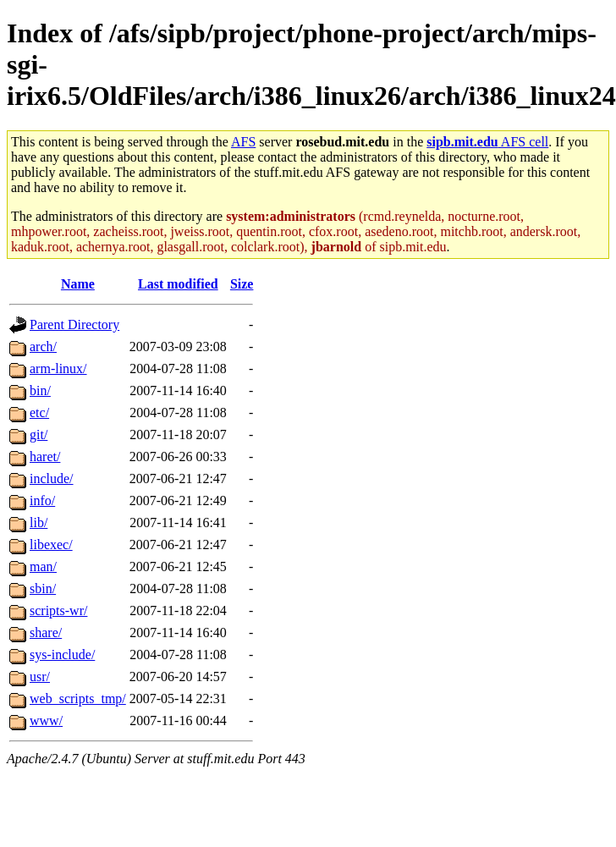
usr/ (40, 676)
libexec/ (51, 544)
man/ (43, 566)
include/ (52, 478)
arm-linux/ (58, 368)
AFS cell (487, 142)
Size (242, 284)
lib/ (38, 522)
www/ (46, 720)
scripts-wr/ (58, 610)
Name (78, 284)
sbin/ (43, 588)
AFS (243, 142)
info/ (42, 500)
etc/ (39, 412)
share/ (46, 632)
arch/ (43, 346)
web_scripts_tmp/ (78, 698)
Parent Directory (74, 324)
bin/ (40, 390)
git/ (38, 434)
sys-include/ (62, 654)
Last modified (178, 284)
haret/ (45, 456)
